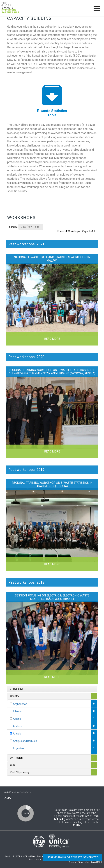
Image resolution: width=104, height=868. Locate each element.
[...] (11, 704)
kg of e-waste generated (72, 857)
